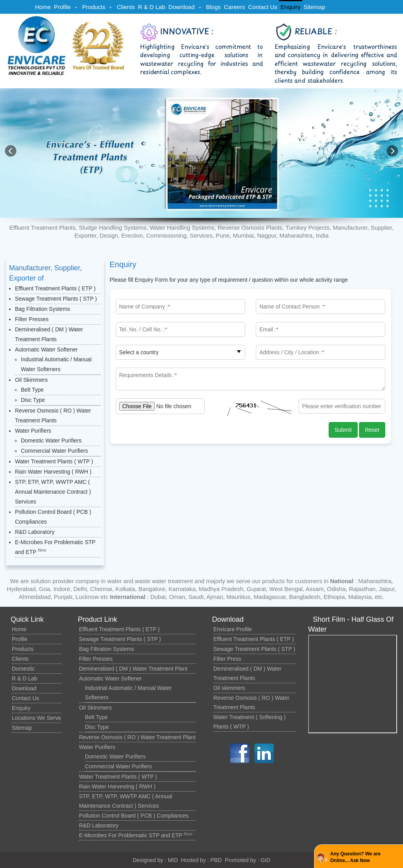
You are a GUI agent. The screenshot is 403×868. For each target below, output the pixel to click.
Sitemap (314, 7)
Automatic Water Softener (46, 349)
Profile (62, 7)
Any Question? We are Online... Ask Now (355, 857)
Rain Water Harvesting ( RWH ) (53, 472)
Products (94, 7)
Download (182, 7)
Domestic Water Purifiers (51, 441)
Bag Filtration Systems (43, 309)
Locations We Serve (36, 718)
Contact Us (263, 7)
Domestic (23, 669)
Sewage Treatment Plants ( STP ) (56, 299)
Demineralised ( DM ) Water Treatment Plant (133, 669)
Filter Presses (32, 319)
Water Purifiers (33, 431)
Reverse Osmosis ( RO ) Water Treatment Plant (137, 737)
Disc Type (33, 400)
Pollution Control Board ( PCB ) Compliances (134, 816)
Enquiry (291, 7)
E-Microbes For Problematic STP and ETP (136, 835)
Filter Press (227, 659)
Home (43, 7)
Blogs (214, 7)
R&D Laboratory (35, 532)
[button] (392, 151)
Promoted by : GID (248, 860)
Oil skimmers (229, 688)
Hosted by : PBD (201, 860)
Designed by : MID (155, 860)
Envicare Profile (233, 629)
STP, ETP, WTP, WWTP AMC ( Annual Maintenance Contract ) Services (53, 492)
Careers (234, 7)
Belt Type (32, 390)
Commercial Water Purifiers (55, 451)
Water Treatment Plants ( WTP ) (54, 461)
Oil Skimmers (31, 380)
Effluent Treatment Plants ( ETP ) (55, 288)
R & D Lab (152, 7)
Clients (126, 7)
